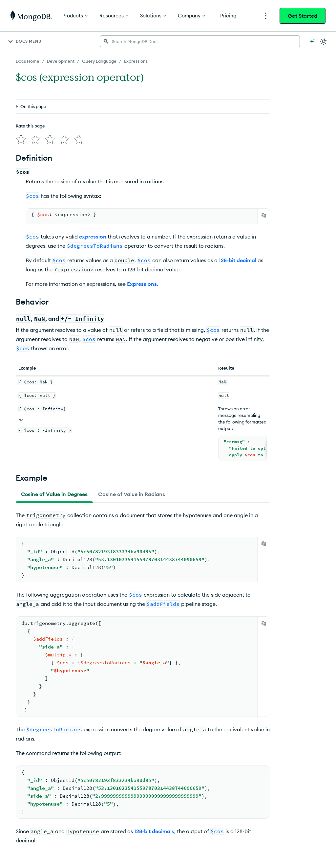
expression (93, 237)
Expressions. (143, 284)
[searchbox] (200, 41)
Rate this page (30, 126)
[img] (21, 139)
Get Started (303, 16)
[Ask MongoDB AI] (312, 41)
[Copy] (264, 215)
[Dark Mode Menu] (324, 41)
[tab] (54, 494)
